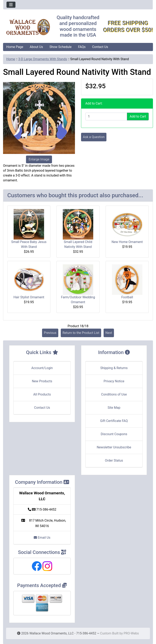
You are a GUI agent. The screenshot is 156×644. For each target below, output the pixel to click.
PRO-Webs (131, 633)
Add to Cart (138, 116)
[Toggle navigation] (11, 5)
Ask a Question (94, 137)
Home (11, 59)
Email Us (42, 538)
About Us (36, 47)
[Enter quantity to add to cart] (106, 117)
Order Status (114, 460)
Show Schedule (60, 47)
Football (127, 297)
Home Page (15, 47)
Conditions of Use (114, 394)
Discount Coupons (114, 434)
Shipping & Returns (114, 368)
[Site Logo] (28, 27)
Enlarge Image (39, 159)
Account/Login (42, 368)
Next (109, 333)
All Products (42, 394)
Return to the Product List (81, 333)
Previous (50, 333)
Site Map (114, 408)
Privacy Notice (114, 381)
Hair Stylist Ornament (29, 297)
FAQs (82, 47)
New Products (42, 381)
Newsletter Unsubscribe (114, 447)
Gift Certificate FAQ (114, 421)
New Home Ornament (127, 242)
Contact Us (100, 47)
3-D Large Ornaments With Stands (43, 59)
